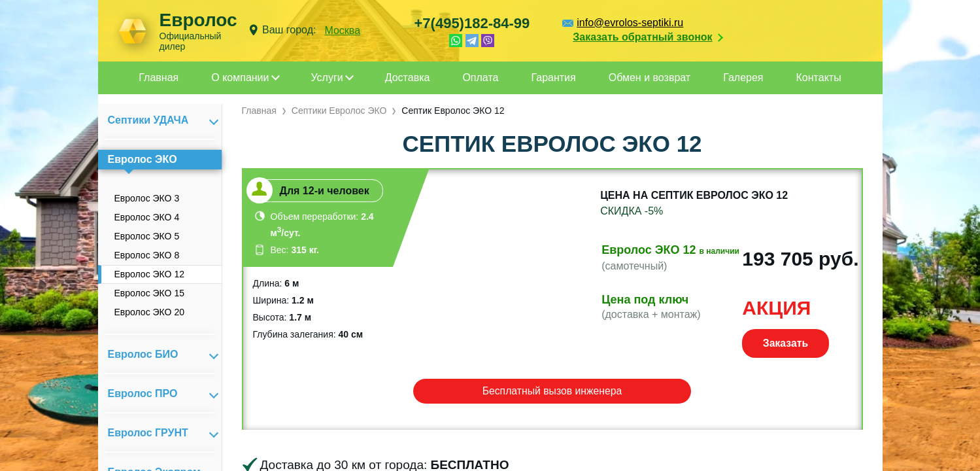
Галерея (743, 78)
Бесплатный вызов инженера (552, 391)
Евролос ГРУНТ (148, 433)
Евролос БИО (143, 354)
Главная (159, 78)
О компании (240, 78)
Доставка (408, 78)
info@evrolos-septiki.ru (630, 23)
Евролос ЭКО (143, 159)
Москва (342, 30)
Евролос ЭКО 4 (147, 217)
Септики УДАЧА (148, 120)
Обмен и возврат (650, 78)
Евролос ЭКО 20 (149, 312)
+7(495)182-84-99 (472, 23)
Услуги (327, 78)
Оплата (480, 78)
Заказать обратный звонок (642, 37)
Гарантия (553, 78)
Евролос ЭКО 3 (147, 198)
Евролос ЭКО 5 (147, 236)
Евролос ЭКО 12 (149, 274)
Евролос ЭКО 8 (147, 255)
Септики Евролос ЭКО (339, 111)
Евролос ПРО (143, 393)
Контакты (819, 78)
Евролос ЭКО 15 (149, 293)
